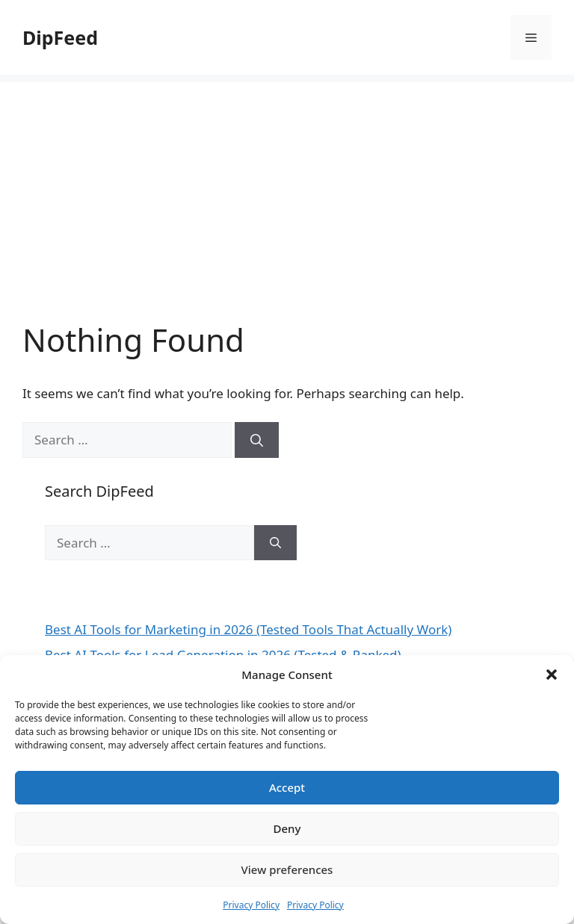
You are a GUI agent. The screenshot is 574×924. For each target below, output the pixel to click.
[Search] (257, 440)
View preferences (287, 869)
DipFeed (60, 37)
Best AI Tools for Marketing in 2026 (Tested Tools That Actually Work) (248, 629)
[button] (552, 675)
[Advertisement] (287, 187)
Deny (287, 828)
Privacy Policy (251, 905)
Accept (287, 787)
